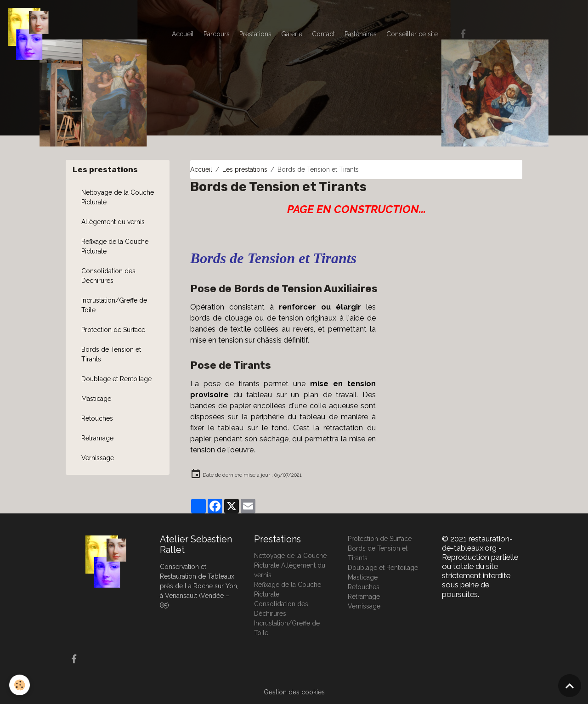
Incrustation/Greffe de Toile (114, 305)
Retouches (97, 418)
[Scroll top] (570, 686)
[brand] (30, 34)
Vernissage (98, 458)
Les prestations (245, 169)
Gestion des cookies (294, 692)
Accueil (183, 34)
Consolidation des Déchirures (108, 276)
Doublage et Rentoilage (116, 379)
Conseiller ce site (412, 34)
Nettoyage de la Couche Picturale (118, 197)
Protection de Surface (113, 330)
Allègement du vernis (113, 222)
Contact (323, 34)
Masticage (96, 399)
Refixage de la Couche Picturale (115, 246)
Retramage (97, 438)
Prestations (255, 34)
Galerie (292, 34)
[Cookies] (20, 685)
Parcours (217, 34)
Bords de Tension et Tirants (111, 354)
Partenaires (361, 34)
